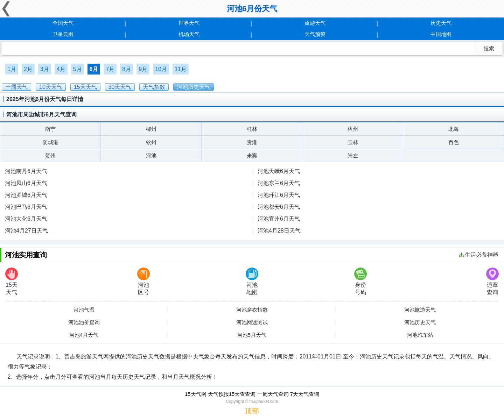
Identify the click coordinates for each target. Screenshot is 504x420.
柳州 (151, 129)
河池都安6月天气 (279, 207)
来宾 (252, 155)
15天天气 (12, 281)
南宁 (50, 129)
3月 (45, 69)
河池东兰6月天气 (279, 183)
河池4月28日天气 (279, 231)
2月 (28, 69)
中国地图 (441, 34)
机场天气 (189, 34)
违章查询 (492, 281)
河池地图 (252, 281)
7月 (110, 69)
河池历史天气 (420, 322)
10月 (161, 69)
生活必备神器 (479, 255)
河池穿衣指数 (252, 310)
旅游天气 (315, 23)
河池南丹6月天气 (26, 171)
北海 (454, 129)
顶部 (252, 411)
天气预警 (315, 34)
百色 (454, 142)
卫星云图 (63, 34)
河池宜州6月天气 (279, 219)
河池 (151, 155)
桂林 (252, 129)
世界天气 (189, 23)
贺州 (50, 155)
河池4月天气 (84, 335)
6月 (94, 69)
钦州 (151, 142)
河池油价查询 (84, 322)
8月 (127, 69)
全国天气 (63, 23)
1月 (12, 69)
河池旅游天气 (420, 310)
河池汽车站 (420, 335)
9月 (143, 69)
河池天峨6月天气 (279, 171)
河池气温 (84, 310)
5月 (78, 69)
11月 (181, 69)
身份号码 (360, 281)
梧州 (353, 129)
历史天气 (441, 23)
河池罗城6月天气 (26, 195)
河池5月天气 (252, 335)
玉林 (353, 142)
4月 (61, 69)
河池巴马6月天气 (26, 207)
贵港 (252, 142)
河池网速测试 (252, 322)
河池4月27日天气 (26, 231)
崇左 (353, 155)
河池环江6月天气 (279, 195)
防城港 (51, 142)
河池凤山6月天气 (26, 183)
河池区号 (143, 281)
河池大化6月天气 (26, 219)
